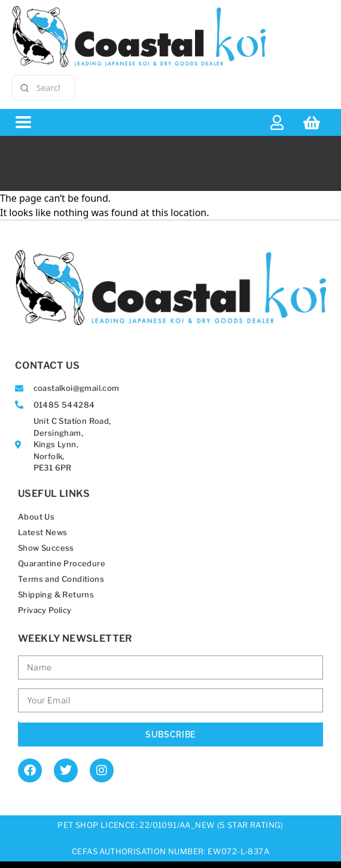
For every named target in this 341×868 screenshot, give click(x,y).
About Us (36, 517)
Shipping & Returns (56, 594)
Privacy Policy (45, 610)
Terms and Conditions (61, 579)
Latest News (42, 532)
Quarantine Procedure (62, 563)
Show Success (46, 548)
